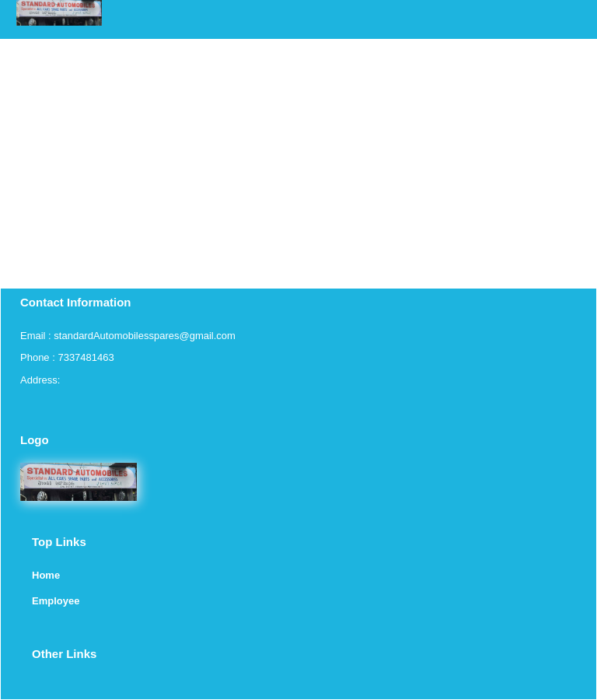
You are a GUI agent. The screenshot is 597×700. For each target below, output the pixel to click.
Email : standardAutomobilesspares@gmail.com (128, 336)
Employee (56, 601)
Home (46, 575)
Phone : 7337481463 (67, 357)
